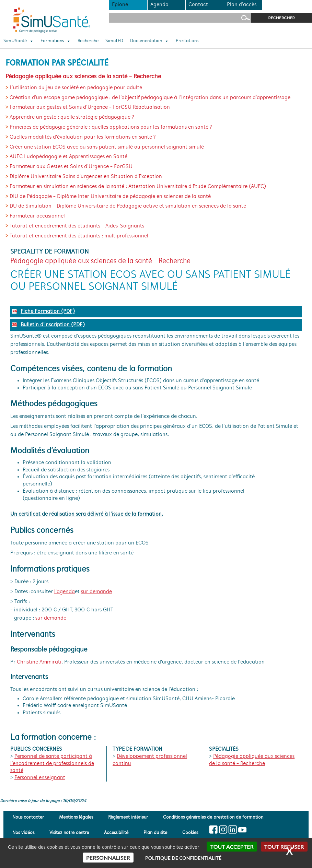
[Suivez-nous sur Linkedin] (233, 830)
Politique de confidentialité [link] (183, 858)
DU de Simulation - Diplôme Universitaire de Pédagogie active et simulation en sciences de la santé (128, 206)
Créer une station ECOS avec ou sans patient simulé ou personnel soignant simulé (107, 147)
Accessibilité (116, 833)
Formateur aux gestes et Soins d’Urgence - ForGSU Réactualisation (90, 107)
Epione (120, 5)
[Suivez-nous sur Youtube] (242, 830)
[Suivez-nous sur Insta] (223, 830)
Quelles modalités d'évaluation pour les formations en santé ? (83, 137)
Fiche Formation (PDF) (48, 312)
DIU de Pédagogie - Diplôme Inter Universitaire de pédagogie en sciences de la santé (110, 197)
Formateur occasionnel (37, 216)
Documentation (149, 41)
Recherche (88, 41)
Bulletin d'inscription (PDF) (53, 325)
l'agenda (65, 592)
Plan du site (155, 833)
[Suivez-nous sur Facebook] (214, 830)
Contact (198, 5)
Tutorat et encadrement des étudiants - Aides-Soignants (77, 226)
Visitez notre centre (69, 833)
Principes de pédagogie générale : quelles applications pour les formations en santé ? (111, 127)
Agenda (159, 5)
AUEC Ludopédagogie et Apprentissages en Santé (68, 157)
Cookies (190, 833)
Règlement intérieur (128, 817)
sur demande (96, 592)
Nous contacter (28, 817)
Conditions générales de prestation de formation (213, 817)
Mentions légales (76, 817)
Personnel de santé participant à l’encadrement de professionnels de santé (52, 764)
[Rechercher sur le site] (180, 18)
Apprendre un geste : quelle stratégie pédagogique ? (72, 117)
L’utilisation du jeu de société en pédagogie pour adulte (76, 88)
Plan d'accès (242, 5)
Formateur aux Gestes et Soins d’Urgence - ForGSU (71, 167)
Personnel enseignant (40, 778)
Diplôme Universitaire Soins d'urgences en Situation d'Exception (86, 177)
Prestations (187, 41)
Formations (56, 41)
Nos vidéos (23, 833)
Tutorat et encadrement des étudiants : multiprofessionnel (79, 236)
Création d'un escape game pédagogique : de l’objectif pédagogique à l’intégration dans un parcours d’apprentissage (150, 98)
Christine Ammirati (39, 662)
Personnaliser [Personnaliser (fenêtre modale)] (108, 858)
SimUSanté (19, 41)
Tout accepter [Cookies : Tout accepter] (232, 847)
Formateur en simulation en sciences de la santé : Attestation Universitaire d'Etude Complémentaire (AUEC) (138, 187)
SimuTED (114, 41)
